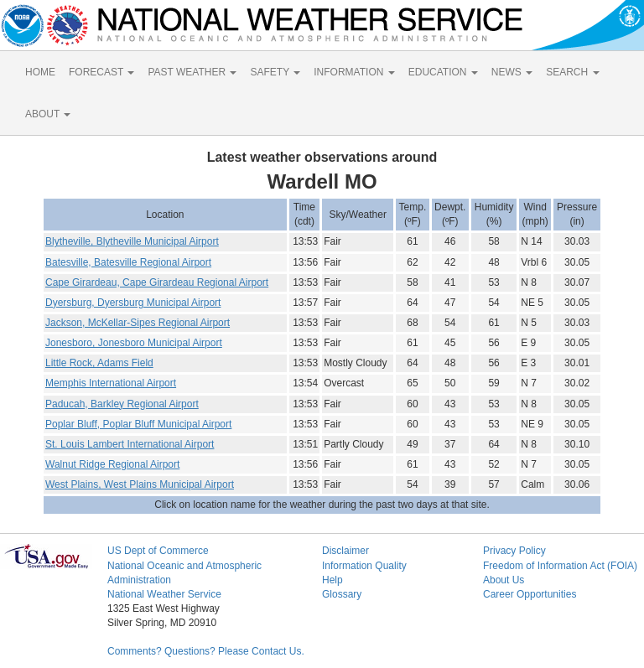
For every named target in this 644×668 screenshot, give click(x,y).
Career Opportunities (530, 594)
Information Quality (364, 566)
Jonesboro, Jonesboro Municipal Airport (134, 343)
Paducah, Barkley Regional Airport (122, 404)
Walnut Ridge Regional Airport (112, 464)
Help (332, 580)
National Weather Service (164, 594)
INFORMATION (354, 72)
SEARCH (572, 72)
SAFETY (275, 72)
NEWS (512, 72)
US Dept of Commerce (158, 551)
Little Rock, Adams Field (99, 363)
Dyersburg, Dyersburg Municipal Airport (133, 303)
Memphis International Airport (111, 383)
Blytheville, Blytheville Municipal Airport (132, 241)
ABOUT (48, 114)
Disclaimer (345, 551)
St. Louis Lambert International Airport (130, 444)
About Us (504, 580)
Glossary (342, 594)
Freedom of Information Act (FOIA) (560, 566)
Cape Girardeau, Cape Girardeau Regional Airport (157, 282)
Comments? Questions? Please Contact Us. (206, 651)
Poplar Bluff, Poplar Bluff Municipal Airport (138, 424)
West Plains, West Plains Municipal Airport (140, 484)
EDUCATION (443, 72)
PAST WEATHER (192, 72)
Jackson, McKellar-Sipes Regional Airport (138, 323)
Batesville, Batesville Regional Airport (128, 262)
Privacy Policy (514, 551)
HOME (40, 72)
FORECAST (101, 72)
